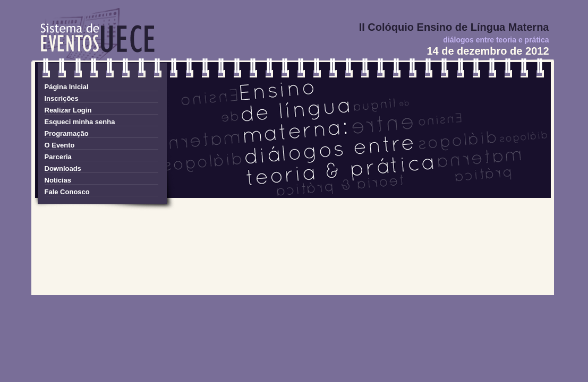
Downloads (63, 168)
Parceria (58, 157)
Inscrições (62, 98)
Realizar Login (68, 110)
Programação (67, 133)
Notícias (58, 180)
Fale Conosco (67, 192)
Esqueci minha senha (80, 122)
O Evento (60, 145)
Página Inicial (67, 87)
